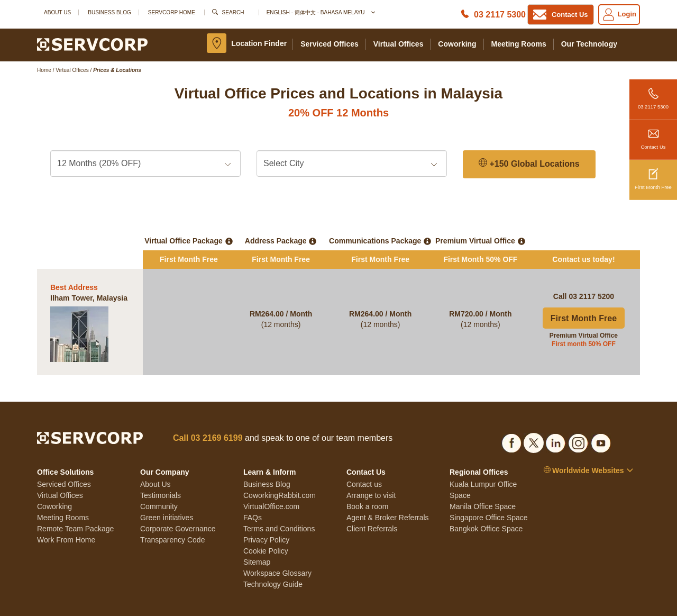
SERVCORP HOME (172, 12)
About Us (57, 12)
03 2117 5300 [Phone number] (500, 15)
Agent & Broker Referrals (388, 494)
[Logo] (92, 44)
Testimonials (161, 472)
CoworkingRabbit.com (280, 472)
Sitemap (257, 538)
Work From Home (66, 516)
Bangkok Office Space (486, 505)
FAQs (253, 494)
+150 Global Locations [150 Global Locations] (529, 164)
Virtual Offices (399, 44)
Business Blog (109, 12)
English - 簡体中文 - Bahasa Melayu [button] (321, 12)
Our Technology (589, 44)
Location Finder (259, 43)
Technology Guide (273, 560)
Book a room (367, 483)
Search (233, 12)
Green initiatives (167, 494)
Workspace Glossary (277, 549)
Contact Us (653, 135)
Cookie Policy (266, 527)
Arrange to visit (371, 472)
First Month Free (653, 175)
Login (619, 15)
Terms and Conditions (279, 505)
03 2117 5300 (653, 94)
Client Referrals (372, 505)
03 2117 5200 (591, 273)
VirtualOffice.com (271, 483)
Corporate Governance (178, 505)
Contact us (364, 460)
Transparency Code (172, 516)
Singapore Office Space (489, 494)
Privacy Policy (266, 516)
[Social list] (511, 417)
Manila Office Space (483, 483)
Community (159, 483)
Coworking (457, 44)
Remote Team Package (75, 505)
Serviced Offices (330, 44)
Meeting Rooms (519, 44)
